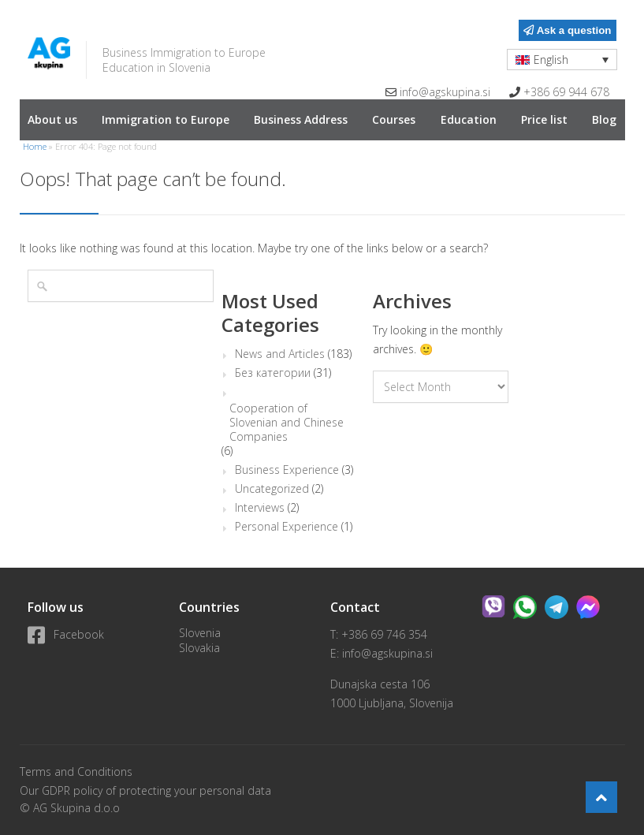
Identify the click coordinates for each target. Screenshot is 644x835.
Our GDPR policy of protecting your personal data (145, 790)
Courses (394, 119)
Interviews (260, 508)
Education (469, 119)
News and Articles (280, 354)
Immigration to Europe (166, 119)
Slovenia (200, 633)
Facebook (66, 634)
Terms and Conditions (76, 772)
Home (35, 146)
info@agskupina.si (445, 92)
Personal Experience (287, 527)
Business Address (301, 119)
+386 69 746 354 (384, 634)
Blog (604, 119)
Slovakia (199, 648)
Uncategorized (272, 489)
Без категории (273, 373)
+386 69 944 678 (566, 92)
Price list (544, 119)
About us (52, 119)
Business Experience (287, 470)
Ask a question (567, 30)
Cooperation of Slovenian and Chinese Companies (287, 423)
